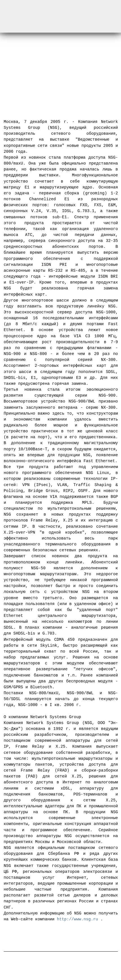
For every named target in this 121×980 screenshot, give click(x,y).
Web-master (105, 966)
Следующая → (96, 90)
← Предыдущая (27, 90)
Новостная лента (61, 934)
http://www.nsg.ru (78, 917)
